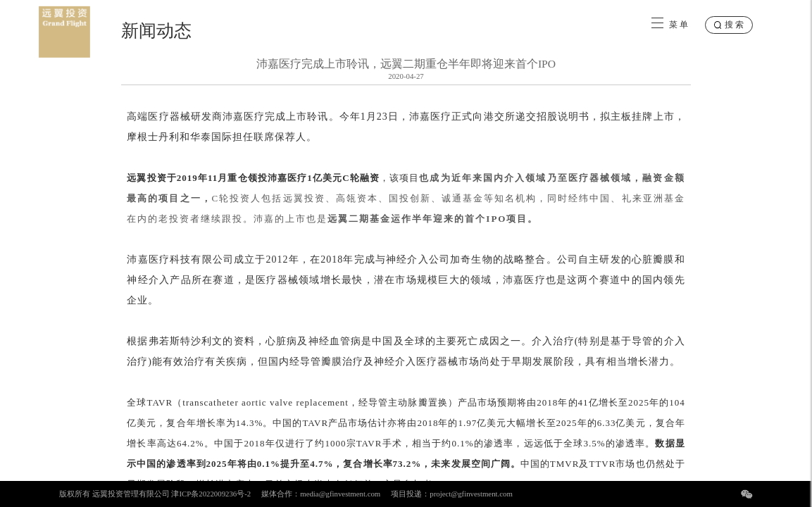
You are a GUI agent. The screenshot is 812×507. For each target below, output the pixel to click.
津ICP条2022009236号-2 (211, 494)
